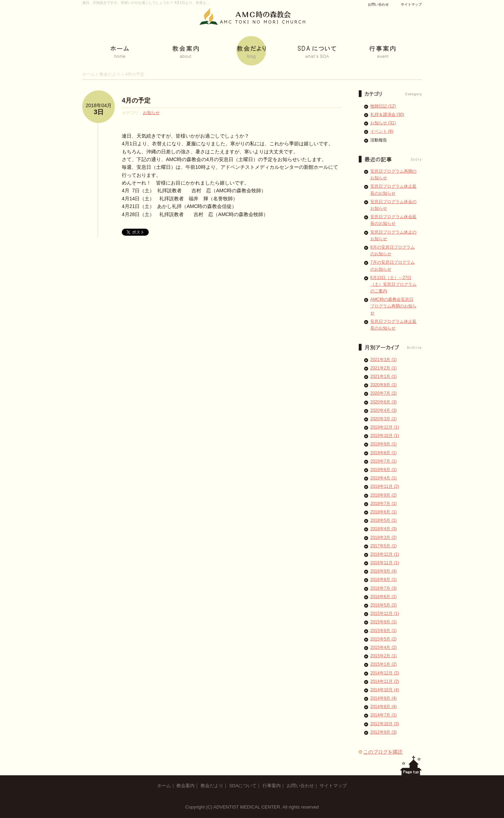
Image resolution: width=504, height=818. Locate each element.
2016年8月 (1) (383, 580)
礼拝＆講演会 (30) (387, 115)
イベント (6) (382, 131)
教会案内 (185, 786)
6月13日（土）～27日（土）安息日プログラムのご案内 (393, 284)
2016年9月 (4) (383, 571)
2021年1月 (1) (383, 376)
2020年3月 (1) (383, 419)
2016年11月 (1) (385, 563)
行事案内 (272, 786)
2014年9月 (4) (383, 698)
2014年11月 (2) (385, 681)
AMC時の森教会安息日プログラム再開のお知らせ (393, 306)
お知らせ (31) (383, 123)
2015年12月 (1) (385, 613)
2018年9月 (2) (383, 495)
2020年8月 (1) (383, 385)
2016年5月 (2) (383, 605)
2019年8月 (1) (383, 453)
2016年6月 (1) (383, 597)
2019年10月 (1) (385, 436)
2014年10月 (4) (385, 690)
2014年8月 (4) (383, 707)
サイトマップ (411, 4)
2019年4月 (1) (383, 478)
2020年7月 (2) (383, 393)
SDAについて (243, 786)
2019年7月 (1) (383, 461)
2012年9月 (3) (383, 732)
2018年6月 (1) (383, 512)
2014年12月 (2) (385, 673)
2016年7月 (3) (383, 588)
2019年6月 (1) (383, 470)
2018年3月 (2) (383, 538)
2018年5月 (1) (383, 520)
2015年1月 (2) (383, 664)
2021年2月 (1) (383, 368)
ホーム (89, 74)
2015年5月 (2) (383, 639)
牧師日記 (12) (383, 106)
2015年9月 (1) (383, 622)
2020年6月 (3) (383, 402)
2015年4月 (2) (383, 647)
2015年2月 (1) (383, 656)
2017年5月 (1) (383, 546)
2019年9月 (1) (383, 444)
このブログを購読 (383, 752)
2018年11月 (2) (385, 486)
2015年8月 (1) (383, 631)
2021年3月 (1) (383, 360)
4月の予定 (136, 100)
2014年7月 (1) (383, 715)
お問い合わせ (378, 4)
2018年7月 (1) (383, 504)
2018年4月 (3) (383, 529)
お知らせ (151, 113)
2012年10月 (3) (385, 724)
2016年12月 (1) (385, 554)
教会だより (110, 74)
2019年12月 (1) (385, 427)
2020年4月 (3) (383, 410)
